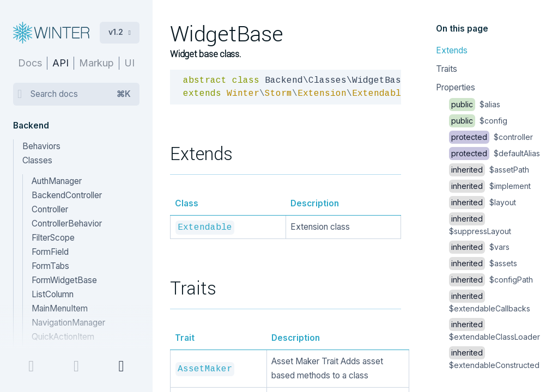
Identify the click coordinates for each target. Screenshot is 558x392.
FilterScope (53, 238)
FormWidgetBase (64, 280)
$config (478, 121)
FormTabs (50, 266)
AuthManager (57, 181)
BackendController (67, 195)
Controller (50, 209)
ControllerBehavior (67, 223)
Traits (447, 69)
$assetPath (489, 170)
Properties (456, 87)
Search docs (81, 94)
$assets (483, 263)
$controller (491, 137)
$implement (490, 186)
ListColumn (53, 294)
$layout (483, 202)
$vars (479, 247)
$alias (475, 104)
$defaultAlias (495, 153)
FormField (50, 252)
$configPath (491, 280)
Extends (452, 50)
